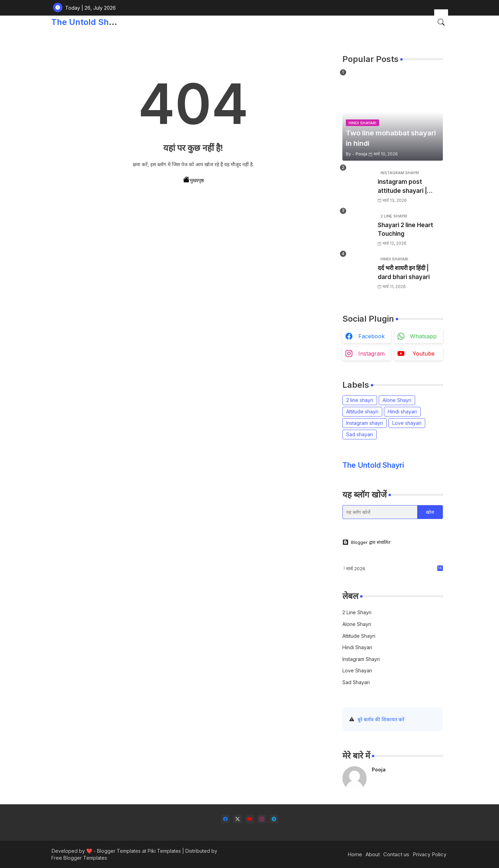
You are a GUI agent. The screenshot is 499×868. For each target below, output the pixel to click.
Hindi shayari (402, 411)
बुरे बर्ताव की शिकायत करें (381, 719)
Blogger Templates (119, 851)
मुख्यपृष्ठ (193, 180)
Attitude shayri (362, 411)
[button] (441, 22)
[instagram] (262, 819)
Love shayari (407, 423)
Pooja (379, 769)
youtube (423, 354)
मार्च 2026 (395, 568)
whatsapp (423, 336)
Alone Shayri (397, 400)
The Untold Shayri (87, 22)
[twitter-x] (238, 819)
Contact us (396, 854)
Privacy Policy (430, 854)
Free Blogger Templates (79, 858)
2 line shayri (360, 400)
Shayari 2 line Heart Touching (405, 230)
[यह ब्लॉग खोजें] (380, 512)
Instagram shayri (365, 423)
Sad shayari (360, 434)
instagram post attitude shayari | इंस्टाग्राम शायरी (402, 187)
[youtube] (250, 819)
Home (355, 854)
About (373, 854)
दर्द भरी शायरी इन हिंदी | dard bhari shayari (404, 272)
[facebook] (225, 819)
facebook (371, 336)
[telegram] (274, 819)
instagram (371, 354)
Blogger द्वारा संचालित (366, 542)
